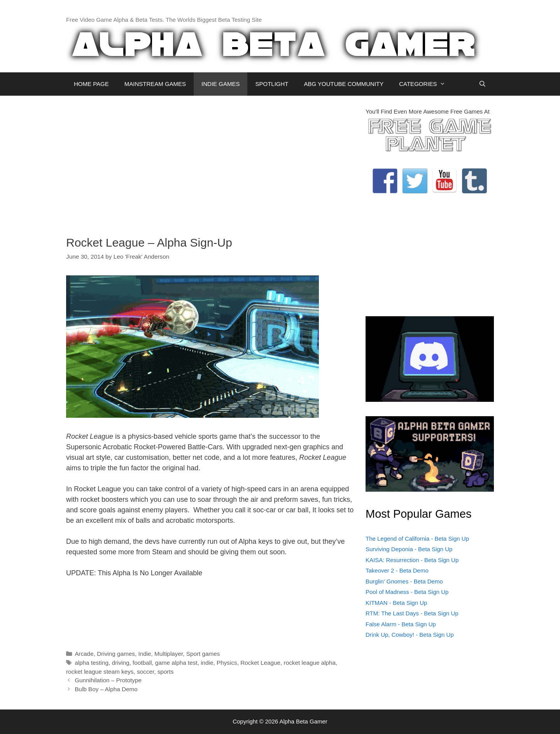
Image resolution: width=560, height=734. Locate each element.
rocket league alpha (310, 663)
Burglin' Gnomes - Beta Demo (404, 581)
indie (207, 663)
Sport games (203, 654)
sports (166, 672)
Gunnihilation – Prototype (108, 680)
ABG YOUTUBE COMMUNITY (344, 84)
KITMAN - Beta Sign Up (396, 603)
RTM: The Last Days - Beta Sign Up (412, 613)
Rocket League (260, 663)
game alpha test (176, 663)
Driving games (116, 654)
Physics (227, 663)
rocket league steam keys (100, 672)
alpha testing (92, 663)
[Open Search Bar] (482, 84)
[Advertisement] (210, 162)
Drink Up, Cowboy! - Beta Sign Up (410, 635)
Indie (144, 654)
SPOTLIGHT (272, 84)
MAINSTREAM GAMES (155, 84)
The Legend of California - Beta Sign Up (417, 539)
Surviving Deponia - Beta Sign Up (409, 549)
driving (120, 663)
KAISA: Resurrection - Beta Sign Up (412, 560)
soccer (145, 672)
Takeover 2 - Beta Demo (397, 570)
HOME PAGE (91, 84)
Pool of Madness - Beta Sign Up (407, 592)
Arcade (84, 654)
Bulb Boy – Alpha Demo (106, 689)
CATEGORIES (426, 84)
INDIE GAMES (220, 84)
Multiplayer (169, 654)
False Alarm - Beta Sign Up (401, 624)
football (142, 663)
